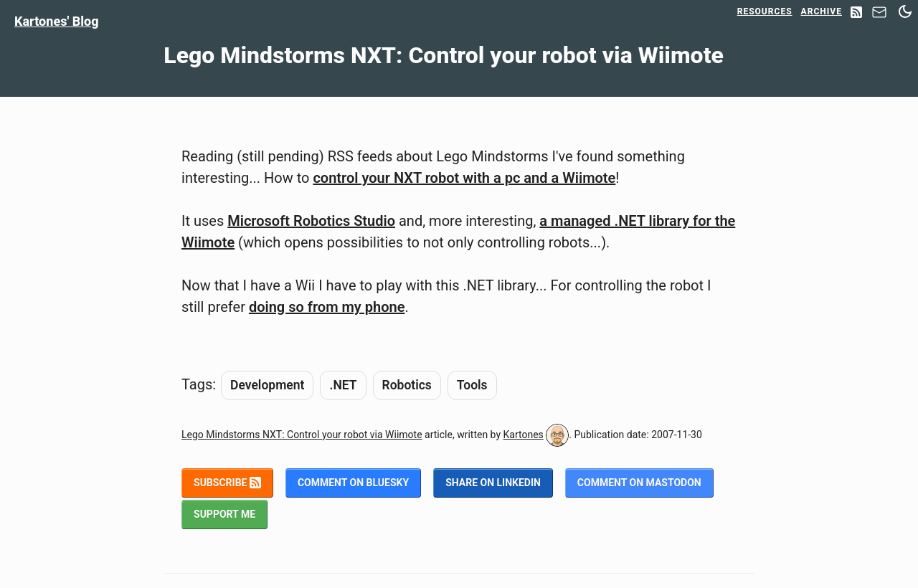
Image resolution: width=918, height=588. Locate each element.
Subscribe (227, 483)
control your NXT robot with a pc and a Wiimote (464, 178)
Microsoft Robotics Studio (311, 221)
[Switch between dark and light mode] (905, 11)
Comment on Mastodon (639, 483)
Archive (822, 11)
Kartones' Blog (57, 21)
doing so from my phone (327, 307)
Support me (224, 514)
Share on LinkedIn (493, 483)
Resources (765, 11)
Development (267, 385)
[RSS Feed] (856, 13)
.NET (343, 385)
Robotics (407, 385)
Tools (472, 385)
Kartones (524, 435)
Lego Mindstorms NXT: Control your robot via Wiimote (302, 435)
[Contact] (879, 16)
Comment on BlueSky (353, 483)
